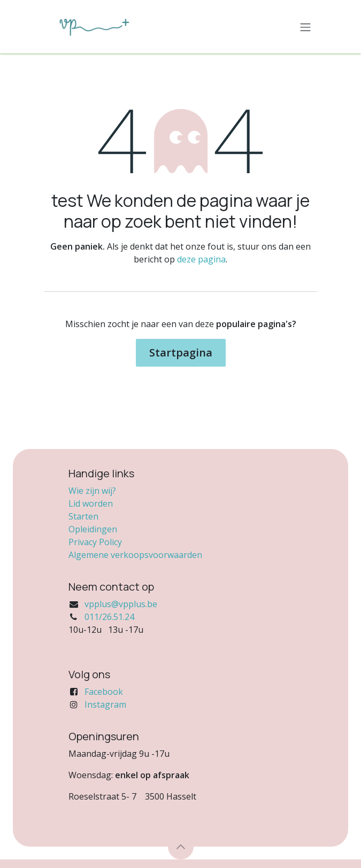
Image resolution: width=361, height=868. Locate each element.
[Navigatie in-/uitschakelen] (305, 27)
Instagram (105, 704)
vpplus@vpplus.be (121, 604)
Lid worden (91, 503)
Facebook (104, 692)
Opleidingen (93, 529)
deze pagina (201, 259)
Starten (83, 516)
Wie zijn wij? (92, 491)
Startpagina (181, 352)
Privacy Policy (95, 542)
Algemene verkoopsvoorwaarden (135, 555)
